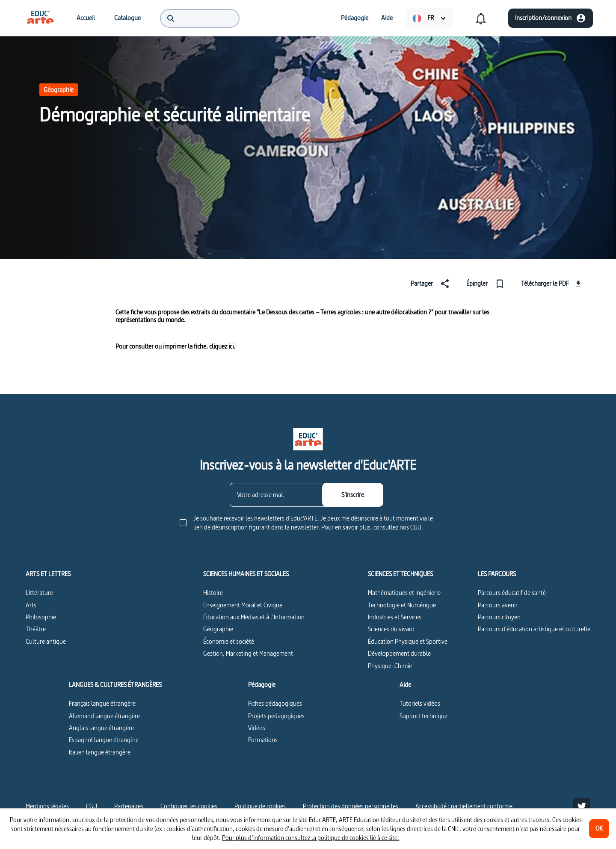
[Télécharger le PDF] (552, 284)
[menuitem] (40, 18)
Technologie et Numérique (402, 605)
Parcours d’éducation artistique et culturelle (534, 629)
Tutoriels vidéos (420, 703)
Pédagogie (262, 685)
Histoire (213, 593)
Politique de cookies (260, 806)
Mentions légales (47, 806)
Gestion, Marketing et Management (248, 653)
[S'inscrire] (353, 495)
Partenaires (129, 806)
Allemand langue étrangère (104, 716)
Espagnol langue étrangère (104, 740)
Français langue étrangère (102, 703)
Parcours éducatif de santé (512, 593)
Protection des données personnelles (351, 806)
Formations (263, 740)
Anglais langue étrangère (101, 728)
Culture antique (46, 641)
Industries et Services (395, 617)
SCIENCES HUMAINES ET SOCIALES (246, 574)
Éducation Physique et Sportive (408, 641)
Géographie (59, 90)
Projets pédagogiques (276, 716)
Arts (31, 605)
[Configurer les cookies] (189, 806)
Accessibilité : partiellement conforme (464, 806)
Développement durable (399, 653)
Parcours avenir (498, 605)
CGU (92, 806)
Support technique (423, 716)
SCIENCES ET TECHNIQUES (400, 574)
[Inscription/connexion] (551, 18)
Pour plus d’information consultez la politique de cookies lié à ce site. (311, 838)
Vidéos (257, 728)
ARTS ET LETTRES (48, 574)
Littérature (39, 593)
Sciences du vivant (391, 629)
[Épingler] (487, 284)
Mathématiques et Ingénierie (404, 593)
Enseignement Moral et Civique (243, 605)
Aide (405, 685)
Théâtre (36, 629)
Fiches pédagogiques (275, 703)
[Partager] (432, 284)
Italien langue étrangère (100, 752)
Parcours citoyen (499, 617)
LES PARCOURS (497, 574)
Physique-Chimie (390, 666)
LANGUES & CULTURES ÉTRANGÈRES (115, 685)
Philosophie (41, 617)
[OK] (599, 829)
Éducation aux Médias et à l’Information (254, 617)
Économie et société (229, 641)
